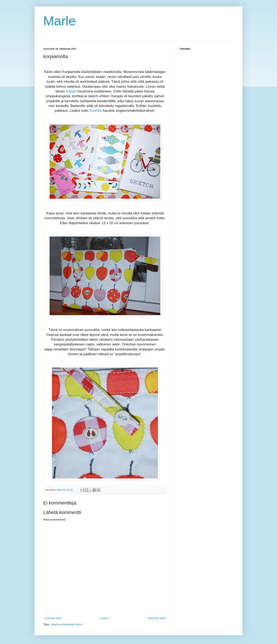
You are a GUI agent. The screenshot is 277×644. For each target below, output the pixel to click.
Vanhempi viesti (156, 618)
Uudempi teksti (53, 618)
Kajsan (72, 91)
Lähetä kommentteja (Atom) (66, 625)
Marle (60, 21)
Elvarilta (96, 111)
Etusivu (104, 618)
